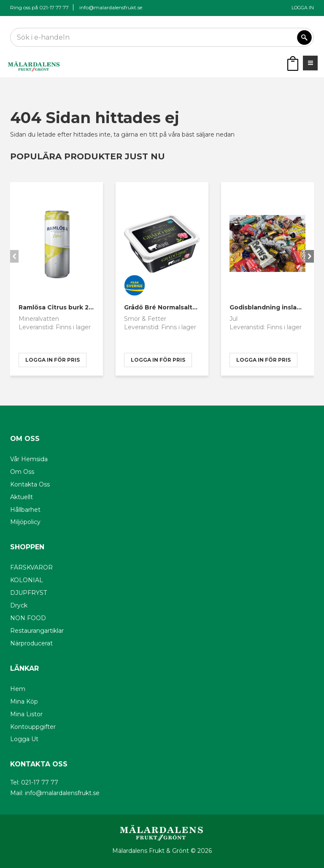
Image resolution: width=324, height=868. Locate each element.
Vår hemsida (29, 459)
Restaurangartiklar (37, 631)
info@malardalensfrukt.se (111, 7)
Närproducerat (31, 643)
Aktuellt (22, 497)
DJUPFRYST (28, 593)
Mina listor (26, 714)
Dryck (19, 605)
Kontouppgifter (33, 727)
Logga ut (24, 739)
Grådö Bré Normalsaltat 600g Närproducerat (195, 307)
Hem (18, 689)
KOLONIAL (27, 580)
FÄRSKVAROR (31, 567)
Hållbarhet (25, 510)
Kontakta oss (30, 484)
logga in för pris (53, 360)
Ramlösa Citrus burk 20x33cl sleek (73, 307)
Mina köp (24, 701)
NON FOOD (28, 618)
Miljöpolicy (25, 522)
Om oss (22, 472)
